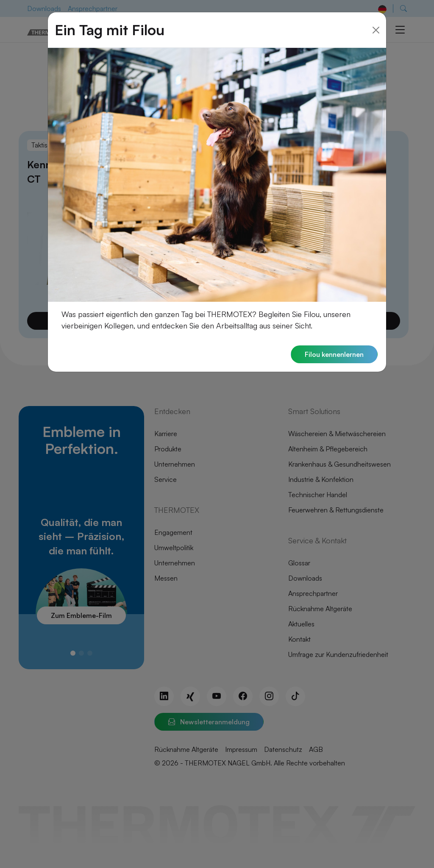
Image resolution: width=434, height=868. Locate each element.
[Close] (376, 17)
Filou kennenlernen (334, 342)
